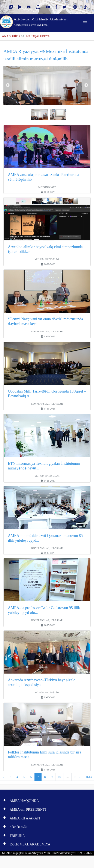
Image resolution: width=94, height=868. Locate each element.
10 (60, 777)
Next (86, 85)
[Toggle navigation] (85, 21)
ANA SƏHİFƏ (11, 36)
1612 (77, 777)
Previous (8, 85)
